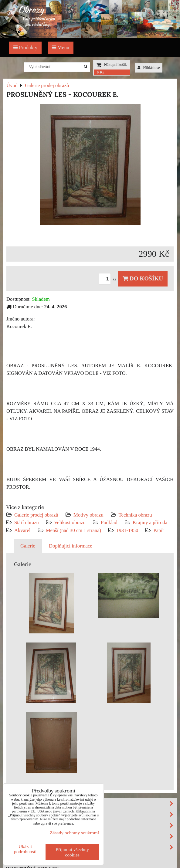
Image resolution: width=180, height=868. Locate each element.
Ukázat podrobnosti (25, 849)
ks (108, 279)
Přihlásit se (149, 68)
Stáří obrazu (27, 522)
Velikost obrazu (70, 522)
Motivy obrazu (88, 515)
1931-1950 (127, 530)
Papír (159, 530)
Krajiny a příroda (150, 522)
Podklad (109, 522)
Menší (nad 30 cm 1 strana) (74, 530)
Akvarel (22, 530)
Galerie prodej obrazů (36, 515)
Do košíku (143, 278)
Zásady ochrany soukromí (74, 833)
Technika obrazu (135, 515)
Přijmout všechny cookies (72, 852)
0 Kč (101, 72)
